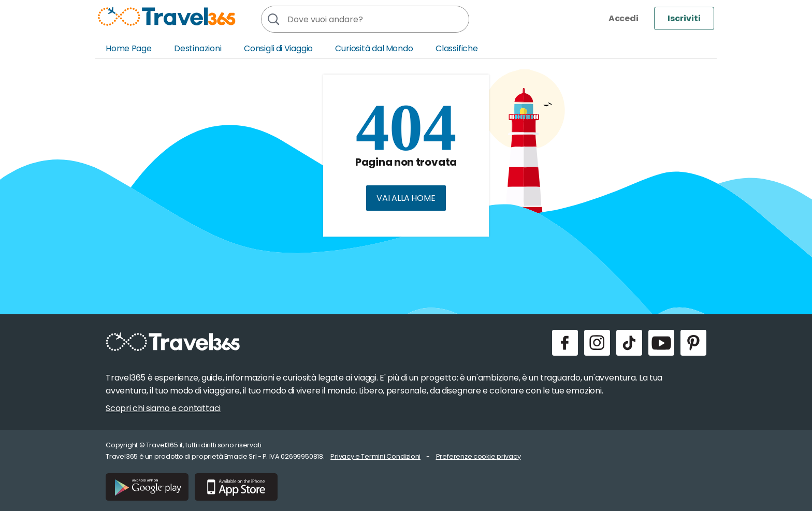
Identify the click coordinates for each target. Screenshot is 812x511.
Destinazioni (198, 48)
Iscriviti (684, 18)
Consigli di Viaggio (278, 48)
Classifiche (457, 48)
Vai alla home (406, 198)
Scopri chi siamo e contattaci (163, 408)
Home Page (129, 48)
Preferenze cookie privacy (479, 456)
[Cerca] (273, 19)
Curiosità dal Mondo (374, 48)
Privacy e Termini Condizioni (375, 456)
